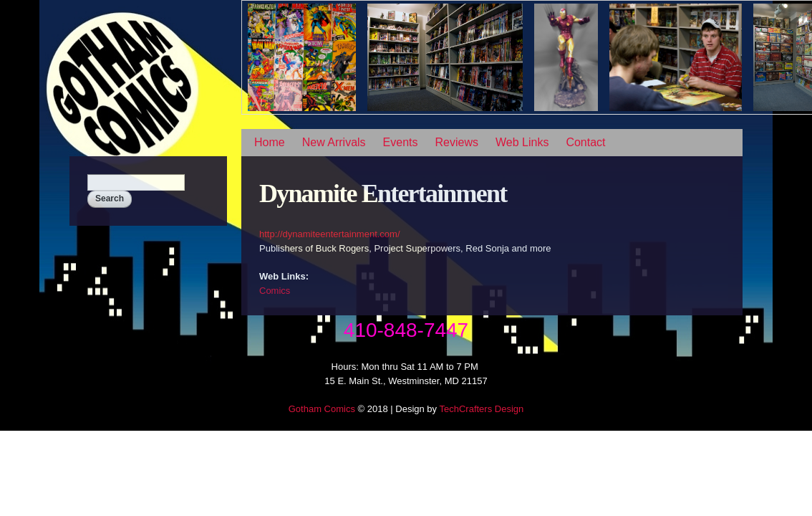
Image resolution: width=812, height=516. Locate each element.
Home (270, 142)
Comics (275, 291)
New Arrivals (334, 142)
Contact (585, 142)
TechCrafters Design (481, 409)
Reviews (457, 142)
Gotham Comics (322, 409)
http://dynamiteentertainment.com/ (330, 234)
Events (401, 142)
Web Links (522, 142)
